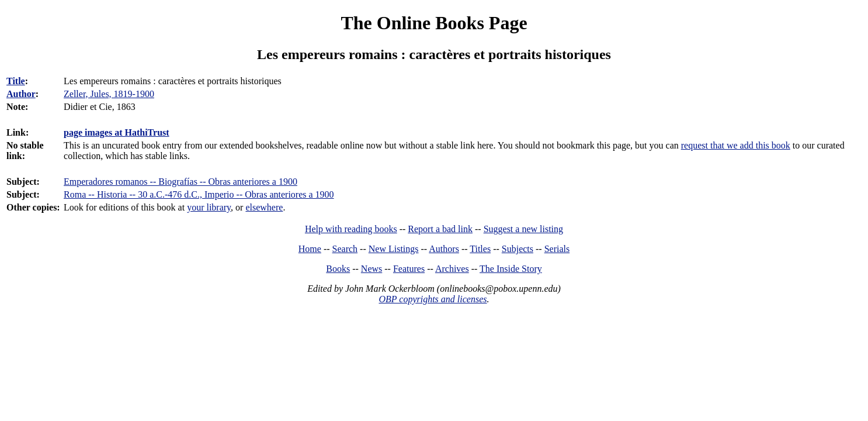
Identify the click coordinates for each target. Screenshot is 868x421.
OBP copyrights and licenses (433, 299)
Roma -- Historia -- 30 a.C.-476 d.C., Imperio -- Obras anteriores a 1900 (199, 194)
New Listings (394, 249)
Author (21, 94)
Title (16, 81)
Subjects (518, 249)
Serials (557, 249)
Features (409, 269)
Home (310, 249)
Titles (480, 249)
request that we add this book (736, 145)
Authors (444, 249)
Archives (452, 269)
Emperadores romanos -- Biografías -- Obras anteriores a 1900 (180, 182)
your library (209, 207)
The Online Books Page (434, 23)
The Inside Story (511, 269)
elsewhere (264, 207)
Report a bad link (440, 229)
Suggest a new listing (523, 229)
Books (338, 269)
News (371, 269)
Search (345, 249)
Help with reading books (351, 229)
